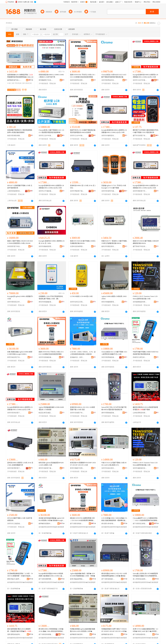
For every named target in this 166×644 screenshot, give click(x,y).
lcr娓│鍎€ (11, 83)
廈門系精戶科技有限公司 (140, 246)
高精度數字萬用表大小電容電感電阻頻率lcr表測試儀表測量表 (20, 131)
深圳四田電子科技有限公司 (14, 246)
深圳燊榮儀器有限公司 (140, 302)
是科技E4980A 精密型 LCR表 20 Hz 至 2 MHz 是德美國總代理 (20, 464)
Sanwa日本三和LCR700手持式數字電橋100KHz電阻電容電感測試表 (114, 408)
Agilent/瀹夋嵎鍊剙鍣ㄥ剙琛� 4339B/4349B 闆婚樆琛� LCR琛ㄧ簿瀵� (83, 575)
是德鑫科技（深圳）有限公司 (77, 357)
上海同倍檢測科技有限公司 (14, 191)
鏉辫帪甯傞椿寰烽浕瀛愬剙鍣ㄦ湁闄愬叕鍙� (77, 634)
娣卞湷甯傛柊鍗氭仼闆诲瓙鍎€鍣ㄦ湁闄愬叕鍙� (46, 634)
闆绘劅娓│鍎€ (20, 83)
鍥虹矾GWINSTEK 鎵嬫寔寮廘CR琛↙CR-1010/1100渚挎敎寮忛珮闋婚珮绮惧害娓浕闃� (82, 519)
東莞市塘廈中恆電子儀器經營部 (77, 468)
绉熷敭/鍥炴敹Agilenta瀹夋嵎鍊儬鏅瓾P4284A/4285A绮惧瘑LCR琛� (83, 630)
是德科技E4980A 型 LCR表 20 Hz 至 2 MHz (83, 187)
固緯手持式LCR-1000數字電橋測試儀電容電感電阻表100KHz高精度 (83, 131)
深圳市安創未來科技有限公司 (109, 468)
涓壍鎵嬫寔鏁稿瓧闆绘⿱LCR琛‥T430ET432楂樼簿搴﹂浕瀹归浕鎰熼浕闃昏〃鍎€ (20, 575)
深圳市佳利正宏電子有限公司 (77, 302)
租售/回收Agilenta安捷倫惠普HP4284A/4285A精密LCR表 (51, 464)
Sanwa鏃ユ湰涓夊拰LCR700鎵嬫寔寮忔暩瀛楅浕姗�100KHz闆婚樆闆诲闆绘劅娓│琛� (145, 575)
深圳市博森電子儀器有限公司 (77, 191)
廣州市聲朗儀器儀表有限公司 (109, 413)
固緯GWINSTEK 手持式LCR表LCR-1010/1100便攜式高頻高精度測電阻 (83, 76)
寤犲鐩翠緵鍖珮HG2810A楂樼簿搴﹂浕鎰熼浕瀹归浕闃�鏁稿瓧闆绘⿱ (20, 630)
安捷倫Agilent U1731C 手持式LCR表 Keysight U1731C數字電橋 (114, 187)
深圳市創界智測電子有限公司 (77, 80)
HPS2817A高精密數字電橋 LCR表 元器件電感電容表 (20, 187)
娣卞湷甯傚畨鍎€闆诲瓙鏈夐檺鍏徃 (109, 579)
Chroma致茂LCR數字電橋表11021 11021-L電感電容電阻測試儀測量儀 (51, 131)
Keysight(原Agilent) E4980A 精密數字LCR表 (20, 298)
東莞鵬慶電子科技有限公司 (46, 80)
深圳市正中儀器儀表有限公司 (46, 191)
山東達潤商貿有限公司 (140, 413)
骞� (31, 80)
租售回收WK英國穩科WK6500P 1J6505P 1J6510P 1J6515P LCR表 (83, 464)
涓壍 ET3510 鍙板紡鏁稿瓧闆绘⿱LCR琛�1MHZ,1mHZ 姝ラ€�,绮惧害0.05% (146, 630)
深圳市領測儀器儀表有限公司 (46, 357)
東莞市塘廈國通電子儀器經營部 (109, 302)
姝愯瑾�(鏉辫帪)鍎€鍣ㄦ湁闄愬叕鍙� (77, 579)
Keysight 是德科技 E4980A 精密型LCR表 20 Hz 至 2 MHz (52, 242)
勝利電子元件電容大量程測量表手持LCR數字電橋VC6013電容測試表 (146, 131)
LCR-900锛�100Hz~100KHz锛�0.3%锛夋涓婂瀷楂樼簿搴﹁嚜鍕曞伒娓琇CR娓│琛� (114, 519)
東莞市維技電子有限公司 (14, 357)
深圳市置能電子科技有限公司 (140, 191)
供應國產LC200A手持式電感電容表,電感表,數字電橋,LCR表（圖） (51, 298)
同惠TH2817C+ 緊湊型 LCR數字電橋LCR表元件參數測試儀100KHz (114, 242)
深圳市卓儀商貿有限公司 (109, 136)
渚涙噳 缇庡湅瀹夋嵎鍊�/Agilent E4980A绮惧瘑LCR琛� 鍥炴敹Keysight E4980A (51, 519)
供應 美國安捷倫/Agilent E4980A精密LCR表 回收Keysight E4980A (20, 353)
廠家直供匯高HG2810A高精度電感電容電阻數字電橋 (145, 408)
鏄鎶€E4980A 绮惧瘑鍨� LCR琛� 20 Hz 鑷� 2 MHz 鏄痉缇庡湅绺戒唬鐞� (51, 630)
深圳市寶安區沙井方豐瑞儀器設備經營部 (14, 302)
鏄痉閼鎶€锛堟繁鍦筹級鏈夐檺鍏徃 (109, 524)
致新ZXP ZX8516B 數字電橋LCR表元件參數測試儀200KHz (83, 242)
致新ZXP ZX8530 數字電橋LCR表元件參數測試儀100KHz (146, 242)
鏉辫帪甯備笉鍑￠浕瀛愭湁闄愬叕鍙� (14, 80)
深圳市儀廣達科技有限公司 (140, 468)
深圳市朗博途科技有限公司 (109, 80)
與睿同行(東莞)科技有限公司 (140, 357)
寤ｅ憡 (31, 77)
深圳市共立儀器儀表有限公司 (14, 524)
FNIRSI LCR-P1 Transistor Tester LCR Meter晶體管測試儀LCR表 (145, 298)
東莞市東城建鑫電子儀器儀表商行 (46, 302)
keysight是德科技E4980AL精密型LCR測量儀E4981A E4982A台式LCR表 (145, 76)
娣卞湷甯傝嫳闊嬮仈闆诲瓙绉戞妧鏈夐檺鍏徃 (46, 579)
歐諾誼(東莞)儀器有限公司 (46, 413)
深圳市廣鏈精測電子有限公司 (46, 246)
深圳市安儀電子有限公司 (77, 413)
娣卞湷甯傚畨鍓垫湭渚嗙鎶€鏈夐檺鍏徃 (140, 634)
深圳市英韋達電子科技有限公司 (14, 413)
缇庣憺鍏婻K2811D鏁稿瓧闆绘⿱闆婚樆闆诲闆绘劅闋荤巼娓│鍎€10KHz (20, 76)
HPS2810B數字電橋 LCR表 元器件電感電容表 (20, 519)
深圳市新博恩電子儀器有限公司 (14, 468)
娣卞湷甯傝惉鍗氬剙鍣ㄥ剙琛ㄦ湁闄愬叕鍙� (140, 524)
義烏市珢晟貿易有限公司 (109, 246)
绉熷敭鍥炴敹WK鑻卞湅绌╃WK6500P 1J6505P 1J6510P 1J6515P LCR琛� (114, 630)
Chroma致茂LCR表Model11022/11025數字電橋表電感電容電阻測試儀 (114, 76)
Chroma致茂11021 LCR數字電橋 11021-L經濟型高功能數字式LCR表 (114, 353)
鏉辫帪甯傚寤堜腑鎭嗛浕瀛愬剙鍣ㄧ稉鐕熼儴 (109, 634)
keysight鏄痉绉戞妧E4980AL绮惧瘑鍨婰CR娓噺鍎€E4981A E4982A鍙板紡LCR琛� (51, 575)
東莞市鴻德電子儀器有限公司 (46, 468)
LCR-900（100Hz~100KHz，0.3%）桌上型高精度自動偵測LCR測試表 (83, 353)
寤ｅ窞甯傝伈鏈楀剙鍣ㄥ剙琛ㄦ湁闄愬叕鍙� (140, 579)
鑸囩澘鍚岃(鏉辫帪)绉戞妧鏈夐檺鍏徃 (14, 579)
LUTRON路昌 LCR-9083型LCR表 (81, 296)
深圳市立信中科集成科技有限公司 (140, 80)
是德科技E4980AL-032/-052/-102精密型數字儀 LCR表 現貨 (82, 408)
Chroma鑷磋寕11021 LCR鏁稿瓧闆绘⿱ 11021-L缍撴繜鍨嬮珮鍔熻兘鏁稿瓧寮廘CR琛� (146, 519)
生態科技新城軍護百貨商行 (77, 246)
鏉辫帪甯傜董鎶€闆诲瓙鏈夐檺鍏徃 (46, 524)
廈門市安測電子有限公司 (140, 136)
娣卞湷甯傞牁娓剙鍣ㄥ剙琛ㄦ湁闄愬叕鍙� (77, 524)
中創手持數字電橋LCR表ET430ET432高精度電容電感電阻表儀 (146, 353)
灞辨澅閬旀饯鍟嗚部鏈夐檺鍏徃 (14, 634)
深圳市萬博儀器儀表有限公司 (109, 357)
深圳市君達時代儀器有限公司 (109, 191)
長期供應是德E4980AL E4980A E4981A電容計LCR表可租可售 (51, 76)
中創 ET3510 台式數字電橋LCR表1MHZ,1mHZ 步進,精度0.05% (114, 464)
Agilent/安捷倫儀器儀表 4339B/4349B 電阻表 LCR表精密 (51, 408)
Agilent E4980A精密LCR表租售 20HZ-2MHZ (114, 298)
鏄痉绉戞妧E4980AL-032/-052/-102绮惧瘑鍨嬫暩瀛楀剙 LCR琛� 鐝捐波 (114, 575)
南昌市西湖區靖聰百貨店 (14, 136)
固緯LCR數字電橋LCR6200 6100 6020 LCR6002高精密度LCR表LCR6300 (20, 242)
